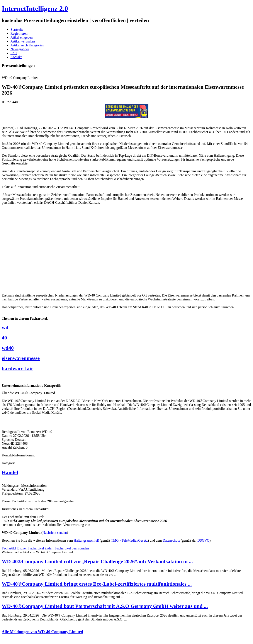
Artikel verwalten (23, 41)
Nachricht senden (55, 533)
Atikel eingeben (22, 37)
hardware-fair (18, 368)
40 (4, 338)
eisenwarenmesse (21, 358)
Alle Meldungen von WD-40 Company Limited (42, 632)
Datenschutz (171, 540)
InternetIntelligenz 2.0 (35, 8)
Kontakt (16, 57)
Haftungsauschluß (86, 540)
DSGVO (203, 540)
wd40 (8, 348)
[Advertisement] (67, 249)
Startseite (17, 30)
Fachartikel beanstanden (72, 548)
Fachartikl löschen (15, 548)
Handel (10, 472)
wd (5, 327)
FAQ (14, 53)
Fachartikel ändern (42, 548)
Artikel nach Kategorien (27, 45)
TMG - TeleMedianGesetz (129, 540)
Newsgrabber (20, 49)
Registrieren (19, 33)
